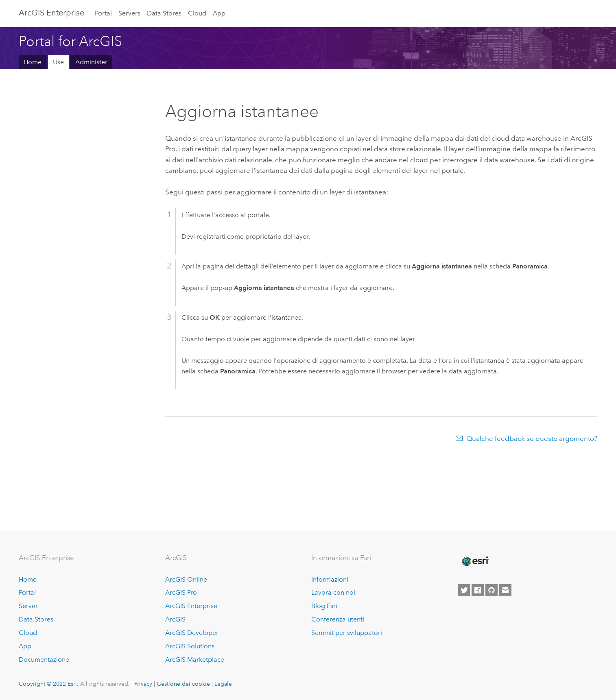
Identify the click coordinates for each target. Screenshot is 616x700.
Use (58, 62)
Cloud (197, 13)
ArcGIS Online (186, 579)
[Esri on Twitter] (464, 590)
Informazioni (330, 579)
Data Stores (164, 13)
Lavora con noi (333, 592)
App (219, 13)
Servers (129, 13)
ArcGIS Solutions (190, 646)
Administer (91, 62)
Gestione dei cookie (183, 684)
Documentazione (44, 660)
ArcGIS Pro (181, 592)
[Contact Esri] (505, 590)
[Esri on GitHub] (491, 590)
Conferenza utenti (338, 619)
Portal (103, 13)
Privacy (143, 684)
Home (33, 62)
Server (28, 606)
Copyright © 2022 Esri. (49, 684)
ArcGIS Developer (192, 633)
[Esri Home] (475, 561)
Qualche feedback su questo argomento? (532, 438)
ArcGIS (175, 619)
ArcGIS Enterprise (51, 13)
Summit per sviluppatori (347, 633)
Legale (223, 684)
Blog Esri (324, 606)
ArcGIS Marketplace (195, 660)
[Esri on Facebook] (478, 590)
